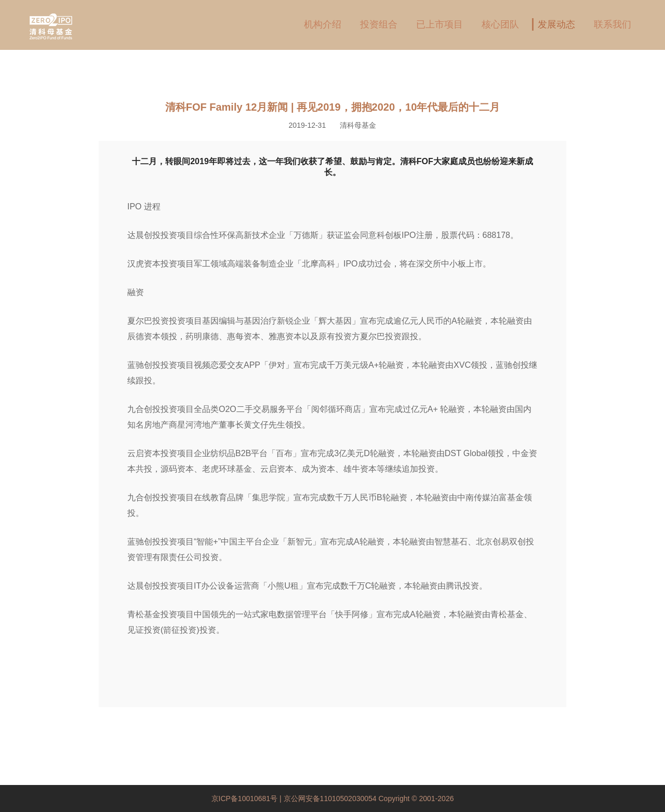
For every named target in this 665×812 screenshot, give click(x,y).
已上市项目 (440, 24)
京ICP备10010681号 (246, 798)
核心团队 (500, 24)
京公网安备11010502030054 (330, 798)
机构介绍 (323, 24)
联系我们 (613, 24)
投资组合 (379, 24)
